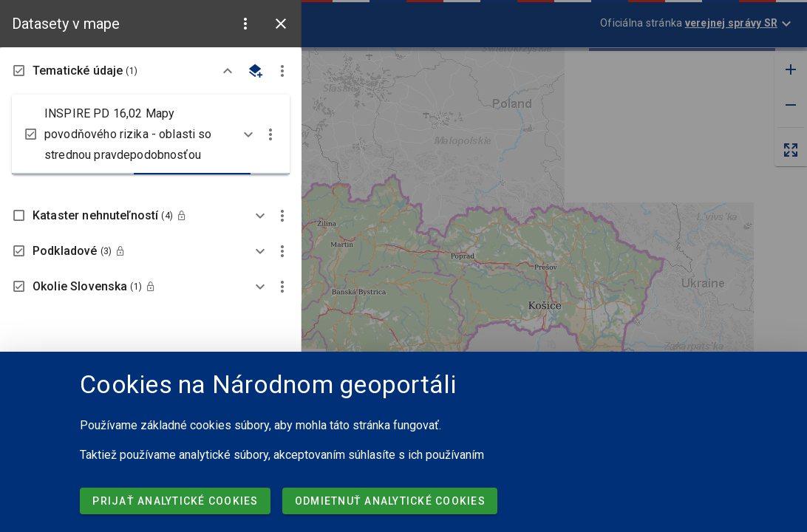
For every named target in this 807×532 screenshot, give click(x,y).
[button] (245, 24)
